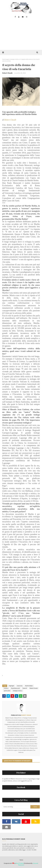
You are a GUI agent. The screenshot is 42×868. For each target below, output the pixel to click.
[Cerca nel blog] (16, 807)
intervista (20, 686)
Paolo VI (25, 688)
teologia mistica (15, 59)
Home (21, 860)
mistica (6, 688)
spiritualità (7, 691)
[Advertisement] (21, 35)
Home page (5, 59)
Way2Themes (20, 863)
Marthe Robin (29, 686)
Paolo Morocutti (15, 688)
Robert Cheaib (7, 73)
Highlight (11, 686)
